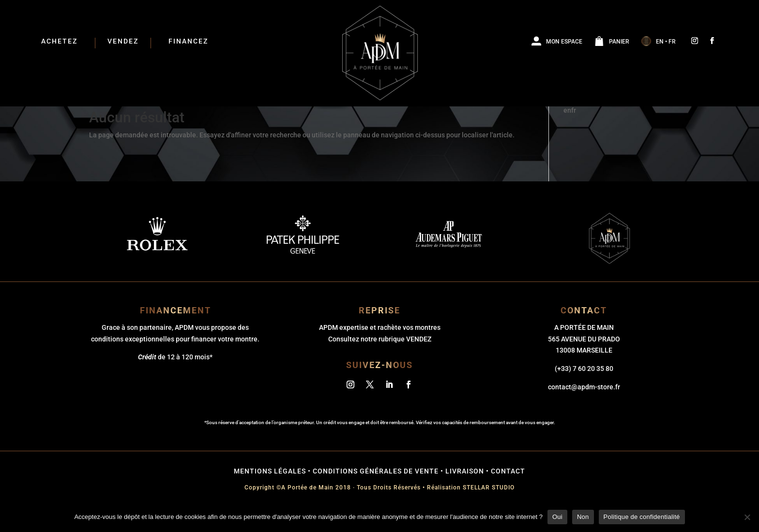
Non (583, 517)
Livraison (465, 495)
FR (672, 42)
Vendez (123, 41)
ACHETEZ (59, 41)
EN (660, 42)
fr (574, 134)
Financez (188, 41)
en (567, 134)
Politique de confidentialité (642, 517)
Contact (508, 495)
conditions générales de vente (376, 495)
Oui (557, 517)
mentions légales (270, 495)
